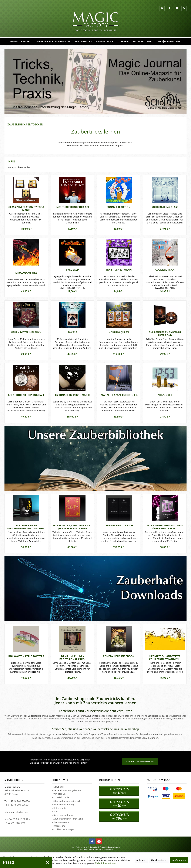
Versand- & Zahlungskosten (67, 790)
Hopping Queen (119, 332)
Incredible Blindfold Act (72, 207)
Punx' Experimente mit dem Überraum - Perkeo (165, 527)
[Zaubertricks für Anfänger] (52, 42)
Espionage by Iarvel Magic (72, 395)
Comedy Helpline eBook (119, 656)
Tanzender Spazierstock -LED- (119, 395)
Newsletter (59, 787)
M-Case (72, 332)
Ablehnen (141, 860)
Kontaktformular (62, 797)
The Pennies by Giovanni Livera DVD (165, 334)
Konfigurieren (179, 860)
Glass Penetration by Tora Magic (26, 209)
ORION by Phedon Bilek (119, 526)
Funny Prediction (119, 207)
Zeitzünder (165, 395)
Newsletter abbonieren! (140, 761)
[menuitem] (184, 8)
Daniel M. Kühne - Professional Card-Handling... (72, 658)
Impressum (59, 826)
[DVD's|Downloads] (168, 42)
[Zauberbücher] (142, 42)
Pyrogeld (72, 270)
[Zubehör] (123, 42)
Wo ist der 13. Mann (119, 270)
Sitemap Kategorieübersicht (67, 801)
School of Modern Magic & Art (95, 81)
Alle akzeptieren (159, 860)
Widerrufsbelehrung (64, 805)
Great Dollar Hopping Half (26, 395)
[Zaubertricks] (105, 42)
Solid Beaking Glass (165, 207)
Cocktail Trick (165, 270)
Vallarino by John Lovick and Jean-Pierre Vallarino (72, 527)
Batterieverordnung (63, 815)
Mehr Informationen (105, 863)
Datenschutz (60, 808)
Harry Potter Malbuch (26, 332)
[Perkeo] (26, 42)
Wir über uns (60, 794)
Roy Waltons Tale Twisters (26, 656)
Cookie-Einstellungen (64, 829)
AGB (56, 812)
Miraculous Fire (26, 273)
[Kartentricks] (83, 42)
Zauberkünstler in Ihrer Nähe (68, 819)
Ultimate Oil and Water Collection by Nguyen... (165, 658)
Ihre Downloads (61, 822)
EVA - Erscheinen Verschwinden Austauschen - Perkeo (26, 527)
